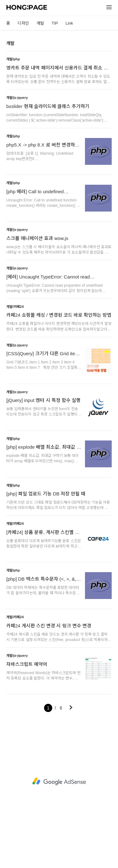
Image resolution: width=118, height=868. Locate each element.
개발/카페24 (15, 307)
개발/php (13, 59)
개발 (40, 23)
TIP (55, 23)
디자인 (23, 23)
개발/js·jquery (17, 98)
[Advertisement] (59, 782)
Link (69, 23)
